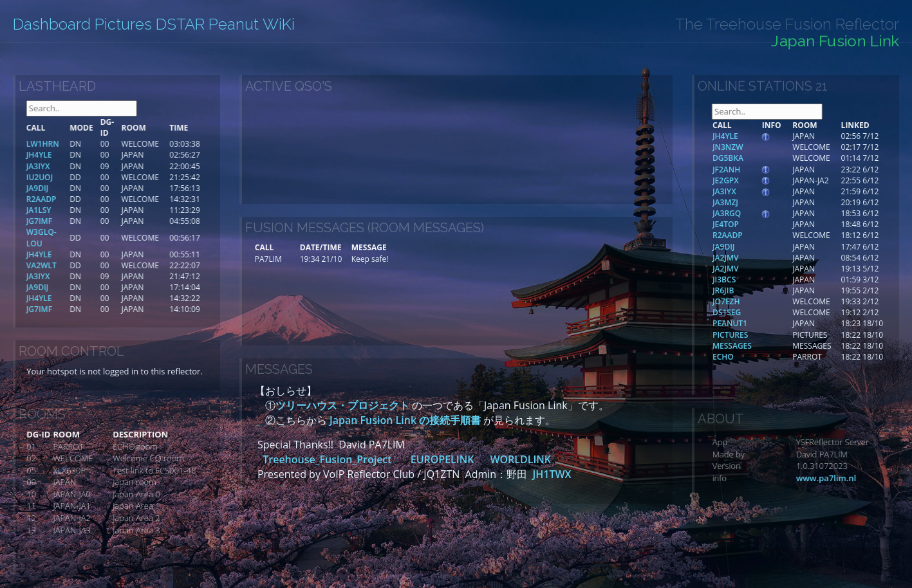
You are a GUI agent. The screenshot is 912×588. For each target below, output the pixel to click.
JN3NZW (755, 147)
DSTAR (180, 24)
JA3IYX (751, 191)
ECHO (750, 357)
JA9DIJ (750, 247)
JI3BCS (751, 280)
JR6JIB (750, 290)
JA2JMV (753, 258)
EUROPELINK (442, 459)
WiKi (279, 24)
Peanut (234, 24)
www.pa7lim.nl (851, 478)
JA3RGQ (754, 213)
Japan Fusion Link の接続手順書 (405, 420)
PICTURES (757, 335)
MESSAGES (759, 346)
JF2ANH (753, 170)
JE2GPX (753, 180)
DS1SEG (754, 312)
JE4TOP (753, 224)
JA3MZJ (752, 202)
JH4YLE (752, 136)
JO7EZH (753, 301)
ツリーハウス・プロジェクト (342, 405)
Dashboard (52, 24)
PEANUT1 (757, 323)
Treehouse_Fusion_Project (329, 459)
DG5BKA (755, 158)
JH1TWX (552, 474)
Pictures (123, 24)
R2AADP (755, 235)
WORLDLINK (520, 459)
